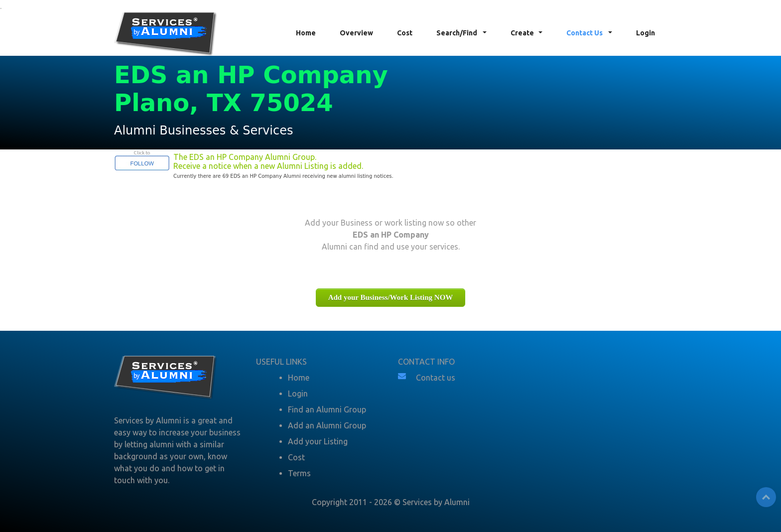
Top (766, 497)
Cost (405, 33)
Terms (299, 473)
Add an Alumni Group (327, 425)
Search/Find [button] (457, 33)
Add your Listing (318, 441)
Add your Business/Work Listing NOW (391, 297)
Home (306, 33)
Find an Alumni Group (327, 409)
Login (646, 33)
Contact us (436, 378)
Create (522, 33)
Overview (356, 33)
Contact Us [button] (585, 33)
